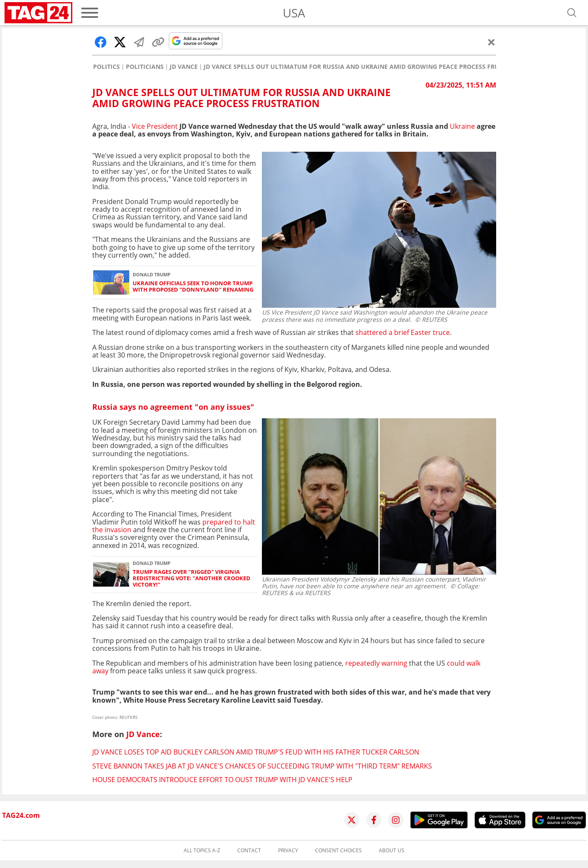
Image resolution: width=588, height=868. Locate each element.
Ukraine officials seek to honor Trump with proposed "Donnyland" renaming (193, 287)
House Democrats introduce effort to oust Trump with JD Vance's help (222, 780)
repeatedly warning (376, 663)
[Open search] (572, 13)
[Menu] (90, 13)
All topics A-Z (202, 851)
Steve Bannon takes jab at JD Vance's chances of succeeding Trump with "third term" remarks (262, 766)
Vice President (156, 126)
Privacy (288, 851)
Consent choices (338, 851)
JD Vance (184, 67)
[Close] (491, 42)
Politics (107, 67)
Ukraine (462, 126)
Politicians (145, 67)
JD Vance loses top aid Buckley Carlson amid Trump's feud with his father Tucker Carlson (256, 752)
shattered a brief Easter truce (403, 332)
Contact (249, 851)
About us (392, 851)
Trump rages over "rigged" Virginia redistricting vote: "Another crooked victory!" (192, 579)
